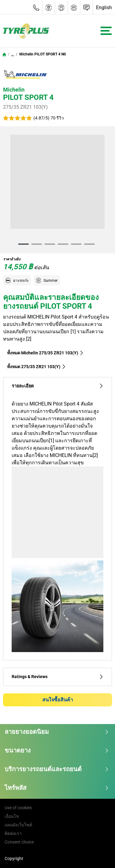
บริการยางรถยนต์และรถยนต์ (57, 769)
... (12, 54)
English (104, 8)
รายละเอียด (57, 386)
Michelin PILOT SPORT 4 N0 (42, 54)
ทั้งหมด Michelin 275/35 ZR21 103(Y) (45, 353)
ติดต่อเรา (13, 833)
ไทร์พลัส (57, 788)
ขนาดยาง (57, 750)
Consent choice (19, 842)
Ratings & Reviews (57, 677)
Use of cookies (18, 808)
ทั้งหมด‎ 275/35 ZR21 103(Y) (36, 367)
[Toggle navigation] (106, 31)
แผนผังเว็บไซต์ (18, 825)
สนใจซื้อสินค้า (58, 700)
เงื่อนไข (12, 816)
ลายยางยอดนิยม (57, 732)
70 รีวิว (57, 118)
